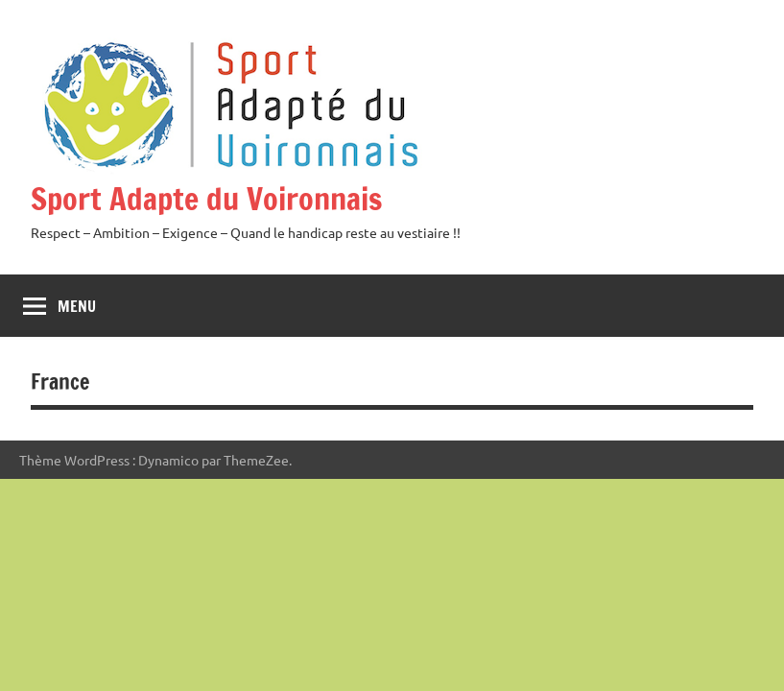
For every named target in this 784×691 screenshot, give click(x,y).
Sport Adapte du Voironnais (206, 199)
